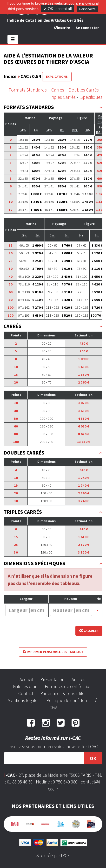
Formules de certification (68, 686)
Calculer (89, 631)
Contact (26, 693)
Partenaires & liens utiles (63, 693)
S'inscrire (62, 28)
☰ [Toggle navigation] (13, 39)
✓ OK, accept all (58, 9)
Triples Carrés (62, 97)
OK (93, 758)
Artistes (78, 679)
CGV (53, 707)
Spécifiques (91, 97)
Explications (57, 77)
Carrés (58, 90)
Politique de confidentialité (72, 700)
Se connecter (87, 28)
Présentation (52, 679)
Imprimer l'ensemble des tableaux (53, 652)
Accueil (26, 679)
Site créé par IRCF (53, 855)
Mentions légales (23, 700)
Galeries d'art (25, 686)
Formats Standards (28, 90)
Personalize (87, 9)
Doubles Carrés (84, 90)
